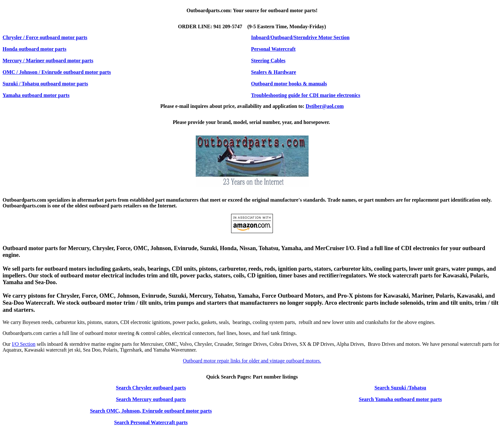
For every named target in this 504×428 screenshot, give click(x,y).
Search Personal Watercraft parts (151, 422)
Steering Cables (268, 61)
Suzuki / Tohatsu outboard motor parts (45, 84)
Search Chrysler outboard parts (151, 388)
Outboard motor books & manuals (289, 84)
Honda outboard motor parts (34, 49)
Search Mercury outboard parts (151, 399)
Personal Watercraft (273, 49)
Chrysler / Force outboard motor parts (45, 37)
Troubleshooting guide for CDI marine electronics (306, 95)
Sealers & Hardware (274, 72)
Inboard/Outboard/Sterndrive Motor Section (300, 37)
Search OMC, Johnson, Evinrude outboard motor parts (151, 411)
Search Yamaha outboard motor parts (400, 399)
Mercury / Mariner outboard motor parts (48, 61)
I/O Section (24, 344)
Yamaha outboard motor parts (36, 95)
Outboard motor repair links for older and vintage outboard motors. (252, 361)
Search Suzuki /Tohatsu (400, 388)
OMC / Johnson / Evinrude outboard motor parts (57, 72)
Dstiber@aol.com (325, 106)
